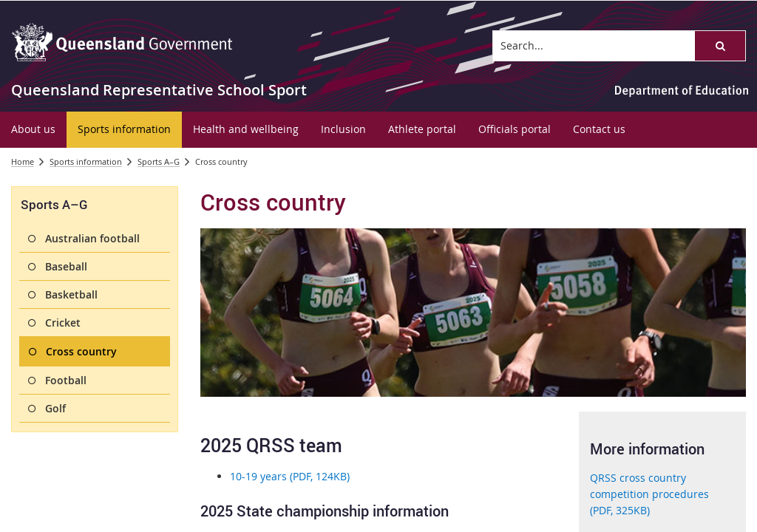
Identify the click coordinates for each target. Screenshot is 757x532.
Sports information (86, 161)
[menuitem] (33, 130)
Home (23, 161)
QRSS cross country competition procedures (649, 494)
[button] (720, 46)
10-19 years (290, 476)
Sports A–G (159, 161)
